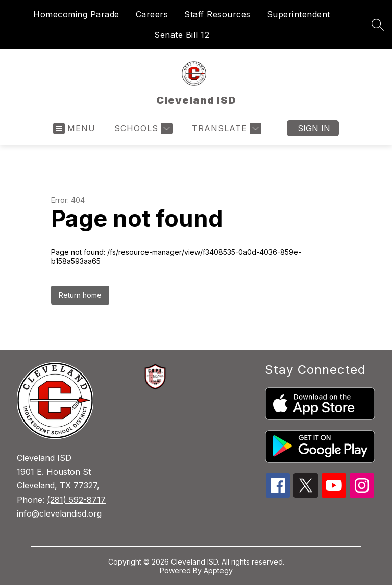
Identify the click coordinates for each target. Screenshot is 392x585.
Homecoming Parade (76, 14)
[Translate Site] (225, 128)
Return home (80, 295)
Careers (152, 14)
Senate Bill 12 (182, 35)
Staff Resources (217, 14)
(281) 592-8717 (76, 500)
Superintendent (299, 14)
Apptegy (218, 570)
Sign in (314, 128)
